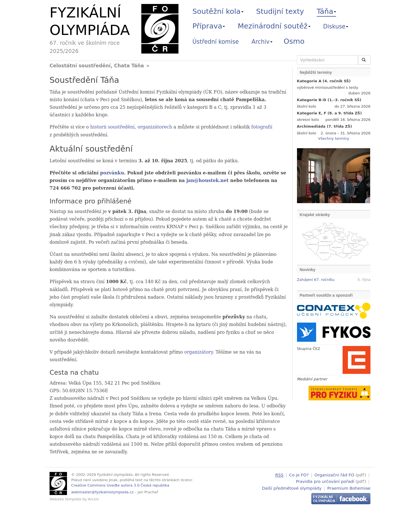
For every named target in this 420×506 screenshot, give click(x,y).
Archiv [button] (262, 42)
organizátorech (155, 127)
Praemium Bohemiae (349, 487)
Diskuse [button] (336, 26)
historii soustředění (113, 127)
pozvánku (112, 173)
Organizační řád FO (334, 475)
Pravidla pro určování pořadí (325, 481)
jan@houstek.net (207, 180)
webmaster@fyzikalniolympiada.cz (102, 492)
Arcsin (94, 499)
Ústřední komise (216, 42)
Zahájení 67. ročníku (316, 280)
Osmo (294, 41)
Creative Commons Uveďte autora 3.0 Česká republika (120, 485)
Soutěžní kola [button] (218, 11)
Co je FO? (299, 475)
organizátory (199, 352)
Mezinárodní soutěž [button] (274, 26)
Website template (65, 499)
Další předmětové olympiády (292, 487)
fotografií (262, 127)
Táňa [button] (326, 11)
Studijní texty (280, 11)
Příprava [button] (209, 26)
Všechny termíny (334, 138)
